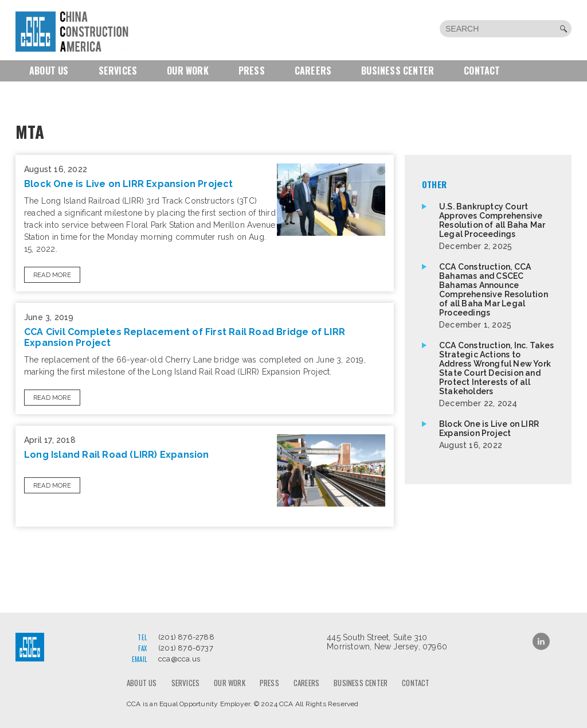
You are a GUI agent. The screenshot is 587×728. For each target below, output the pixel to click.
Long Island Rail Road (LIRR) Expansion (117, 455)
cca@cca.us (179, 659)
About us (49, 71)
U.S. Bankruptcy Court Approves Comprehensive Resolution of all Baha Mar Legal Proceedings (497, 226)
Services (118, 71)
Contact (482, 71)
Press (252, 71)
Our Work (188, 71)
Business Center (398, 71)
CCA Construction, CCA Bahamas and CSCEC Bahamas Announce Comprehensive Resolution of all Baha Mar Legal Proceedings (497, 296)
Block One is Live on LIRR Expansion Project (129, 184)
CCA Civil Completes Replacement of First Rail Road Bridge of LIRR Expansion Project (185, 337)
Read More (52, 275)
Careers (313, 71)
